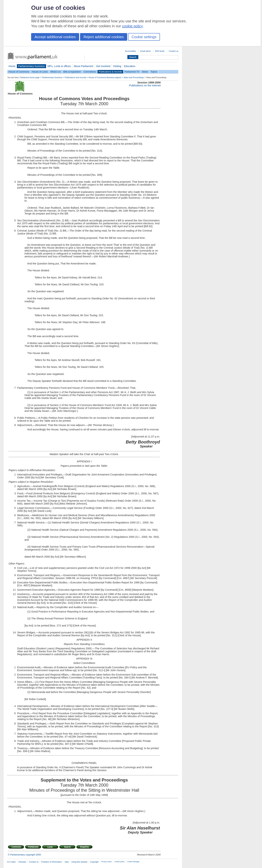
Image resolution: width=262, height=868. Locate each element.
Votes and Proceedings (134, 77)
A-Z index (12, 862)
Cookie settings (144, 37)
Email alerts (145, 51)
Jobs (67, 862)
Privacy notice (107, 862)
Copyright (94, 862)
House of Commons (19, 72)
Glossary (22, 862)
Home (12, 66)
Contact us (174, 51)
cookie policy (132, 26)
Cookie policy (119, 862)
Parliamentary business (31, 66)
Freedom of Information (51, 862)
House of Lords (40, 72)
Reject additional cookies (104, 37)
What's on (56, 72)
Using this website (79, 862)
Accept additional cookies (55, 37)
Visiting (117, 66)
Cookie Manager (133, 862)
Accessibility (131, 51)
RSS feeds (160, 51)
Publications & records (110, 72)
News (145, 72)
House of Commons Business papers (105, 77)
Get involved (103, 66)
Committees (90, 72)
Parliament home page (30, 77)
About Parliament (84, 66)
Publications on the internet (145, 85)
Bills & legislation (72, 72)
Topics (154, 72)
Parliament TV (132, 72)
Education (130, 66)
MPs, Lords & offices (59, 66)
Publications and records (75, 77)
